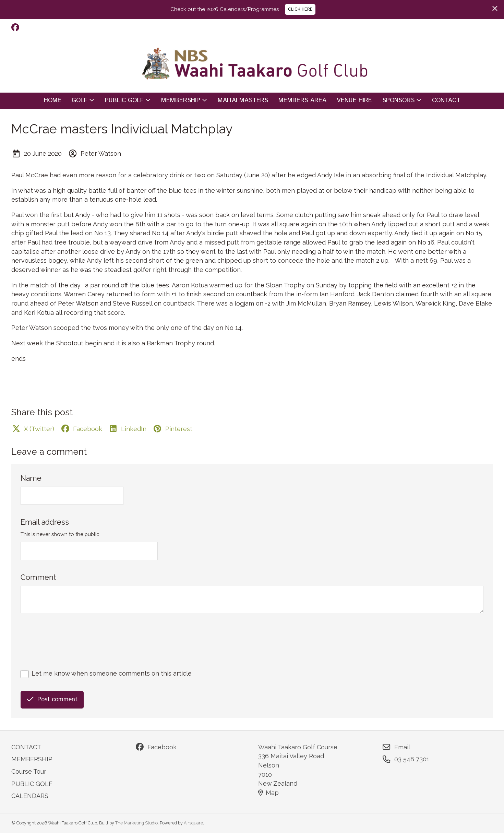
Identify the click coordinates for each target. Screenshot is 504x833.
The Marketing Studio (136, 823)
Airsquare (193, 823)
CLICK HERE (300, 9)
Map (268, 793)
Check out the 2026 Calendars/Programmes (225, 9)
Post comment (52, 700)
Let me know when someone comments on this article (112, 673)
